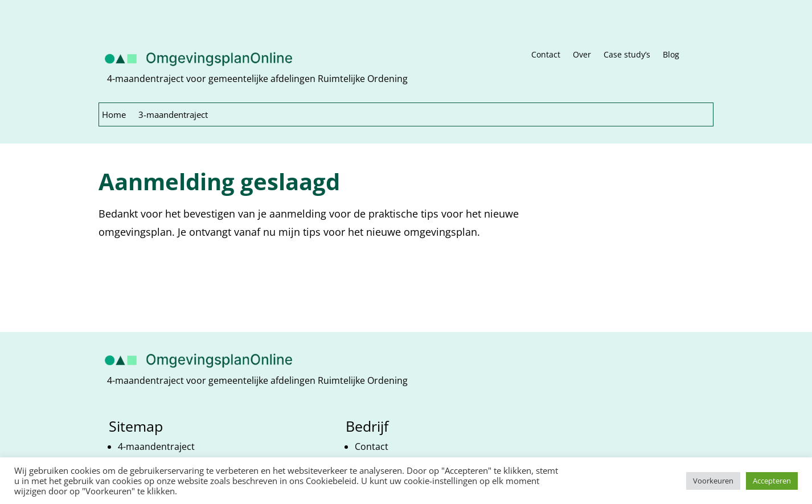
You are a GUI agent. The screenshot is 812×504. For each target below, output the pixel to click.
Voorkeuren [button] (713, 481)
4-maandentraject (156, 446)
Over (582, 55)
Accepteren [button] (772, 481)
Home (114, 115)
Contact (546, 55)
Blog (671, 55)
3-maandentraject (173, 115)
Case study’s (627, 55)
